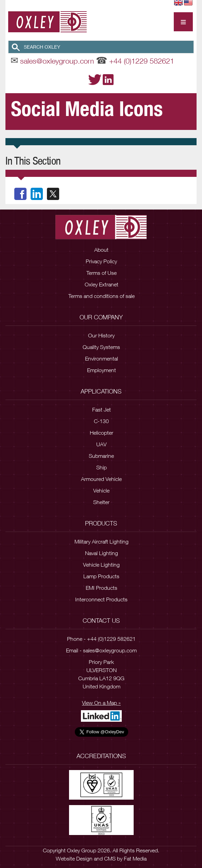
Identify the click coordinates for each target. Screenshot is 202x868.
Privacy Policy (101, 261)
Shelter (101, 502)
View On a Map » (101, 703)
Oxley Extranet (102, 284)
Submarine (101, 456)
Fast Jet (102, 410)
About (101, 250)
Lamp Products (101, 576)
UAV (101, 444)
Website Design (74, 858)
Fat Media (135, 858)
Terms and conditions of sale (102, 296)
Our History (101, 335)
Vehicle (101, 490)
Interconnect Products (101, 599)
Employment (102, 370)
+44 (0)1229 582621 (142, 61)
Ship (102, 467)
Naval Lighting (102, 553)
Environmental (102, 358)
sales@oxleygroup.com (57, 61)
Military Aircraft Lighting (102, 541)
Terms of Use (102, 273)
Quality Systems (101, 347)
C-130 (101, 421)
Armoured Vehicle (101, 479)
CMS (110, 858)
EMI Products (102, 588)
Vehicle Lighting (101, 565)
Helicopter (102, 433)
